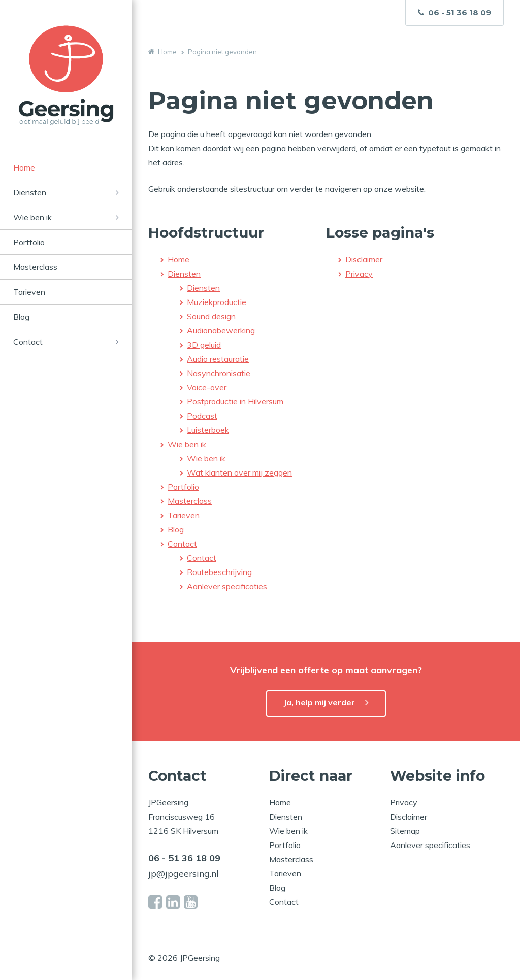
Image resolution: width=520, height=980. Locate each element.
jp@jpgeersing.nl (184, 874)
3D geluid (204, 345)
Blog (21, 317)
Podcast (202, 416)
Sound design (211, 316)
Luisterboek (208, 430)
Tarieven (29, 292)
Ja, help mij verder (319, 702)
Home (24, 167)
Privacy (359, 274)
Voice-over (207, 387)
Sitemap (405, 831)
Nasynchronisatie (219, 373)
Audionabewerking (221, 330)
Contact (28, 342)
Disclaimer (364, 259)
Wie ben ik (32, 217)
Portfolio (29, 242)
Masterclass (35, 267)
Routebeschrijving (219, 572)
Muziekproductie (217, 302)
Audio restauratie (218, 359)
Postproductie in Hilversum (235, 401)
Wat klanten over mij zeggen (239, 472)
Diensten (30, 192)
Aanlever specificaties (227, 586)
